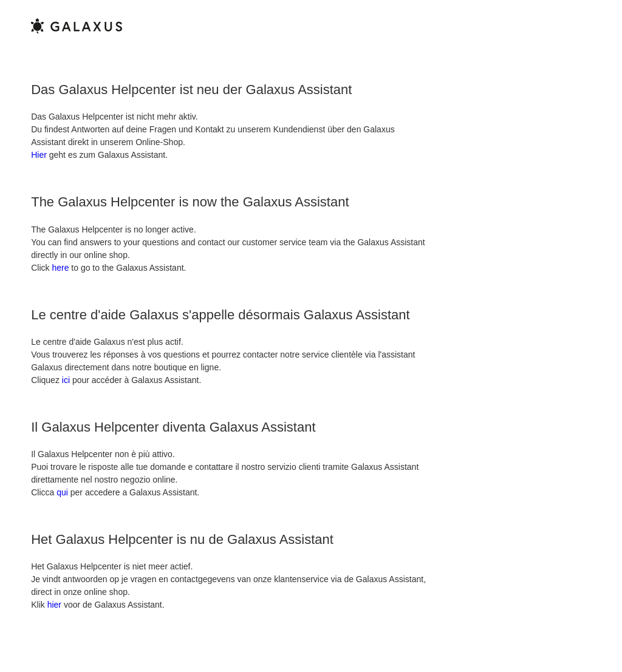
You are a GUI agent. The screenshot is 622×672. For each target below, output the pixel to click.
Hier (39, 155)
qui (62, 492)
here (60, 268)
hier (54, 605)
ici (66, 380)
